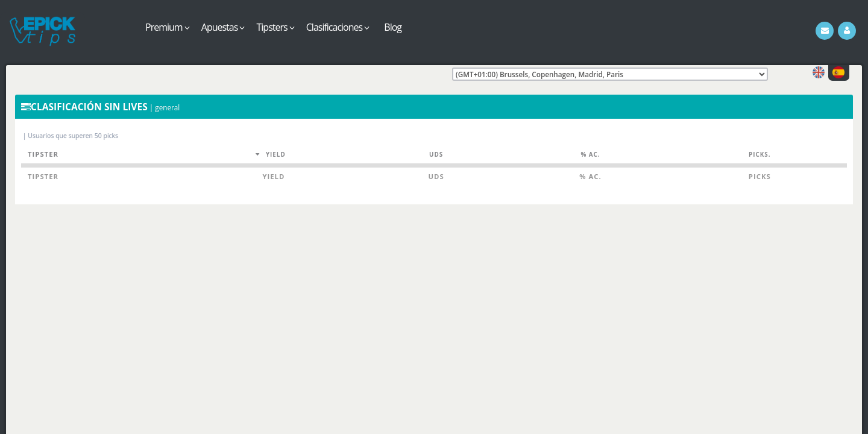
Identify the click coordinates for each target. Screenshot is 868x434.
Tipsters (275, 27)
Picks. (759, 154)
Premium (167, 27)
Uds (436, 154)
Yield (276, 154)
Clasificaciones (338, 27)
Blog (393, 27)
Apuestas (223, 27)
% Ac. (590, 154)
